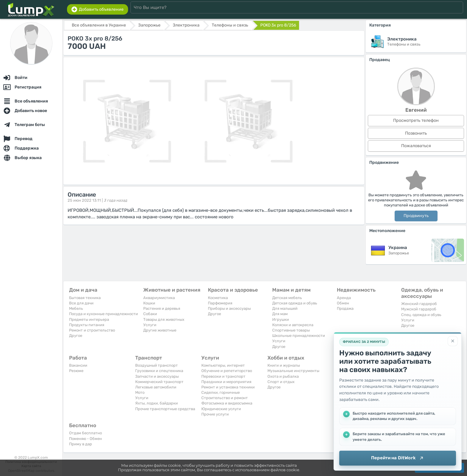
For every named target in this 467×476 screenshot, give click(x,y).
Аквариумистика (159, 298)
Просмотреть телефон (416, 120)
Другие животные (160, 330)
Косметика (218, 298)
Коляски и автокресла (293, 325)
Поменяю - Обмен (85, 439)
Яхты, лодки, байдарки (157, 403)
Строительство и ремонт (225, 398)
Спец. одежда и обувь (421, 315)
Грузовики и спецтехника (159, 371)
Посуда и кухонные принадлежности (103, 314)
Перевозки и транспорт (223, 376)
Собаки (150, 314)
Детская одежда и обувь (295, 303)
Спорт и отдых (281, 382)
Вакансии (78, 365)
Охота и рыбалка (283, 376)
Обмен (343, 303)
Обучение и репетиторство (227, 371)
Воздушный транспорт (157, 365)
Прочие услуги (215, 414)
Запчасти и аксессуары (157, 376)
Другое (76, 336)
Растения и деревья (162, 308)
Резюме (76, 371)
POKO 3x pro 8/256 (278, 25)
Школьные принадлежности (299, 336)
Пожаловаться (416, 146)
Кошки (149, 303)
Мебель (76, 308)
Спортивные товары (291, 330)
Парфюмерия (220, 303)
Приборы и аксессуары (229, 308)
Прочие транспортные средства (165, 409)
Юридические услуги (221, 409)
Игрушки (281, 319)
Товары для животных (164, 319)
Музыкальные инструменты (293, 371)
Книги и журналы (284, 365)
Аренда (344, 298)
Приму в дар (81, 444)
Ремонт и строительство (92, 330)
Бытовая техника (85, 298)
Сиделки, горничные (221, 392)
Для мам (280, 314)
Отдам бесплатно (85, 433)
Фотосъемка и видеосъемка (227, 403)
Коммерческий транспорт (159, 382)
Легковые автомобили (156, 387)
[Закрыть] (453, 341)
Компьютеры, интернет (223, 365)
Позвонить (416, 133)
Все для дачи (81, 303)
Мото (140, 392)
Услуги (150, 325)
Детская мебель (287, 298)
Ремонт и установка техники (228, 387)
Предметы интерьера (89, 319)
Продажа (345, 308)
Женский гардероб (419, 304)
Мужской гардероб (419, 309)
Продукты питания (87, 325)
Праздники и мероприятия (226, 382)
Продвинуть (416, 216)
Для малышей (285, 308)
